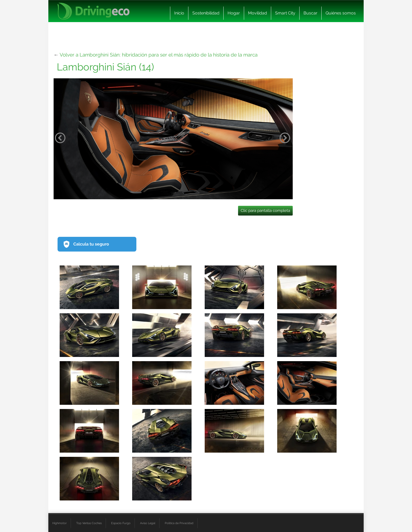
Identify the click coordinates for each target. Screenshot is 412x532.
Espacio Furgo (121, 523)
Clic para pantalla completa (265, 211)
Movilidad (257, 13)
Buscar (310, 13)
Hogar (234, 13)
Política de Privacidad (179, 523)
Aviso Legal (148, 523)
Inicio (179, 13)
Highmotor (60, 523)
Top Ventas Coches (89, 523)
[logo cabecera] (93, 11)
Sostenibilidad (206, 13)
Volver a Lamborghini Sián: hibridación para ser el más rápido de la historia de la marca (159, 55)
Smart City (285, 13)
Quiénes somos (341, 13)
